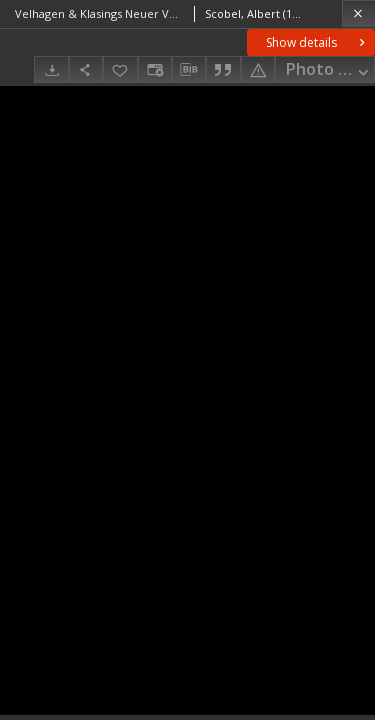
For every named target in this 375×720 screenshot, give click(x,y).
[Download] (51, 69)
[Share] (86, 69)
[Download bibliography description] (189, 70)
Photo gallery (330, 70)
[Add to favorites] (120, 69)
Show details (317, 42)
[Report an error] (258, 69)
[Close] (358, 13)
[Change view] (155, 69)
